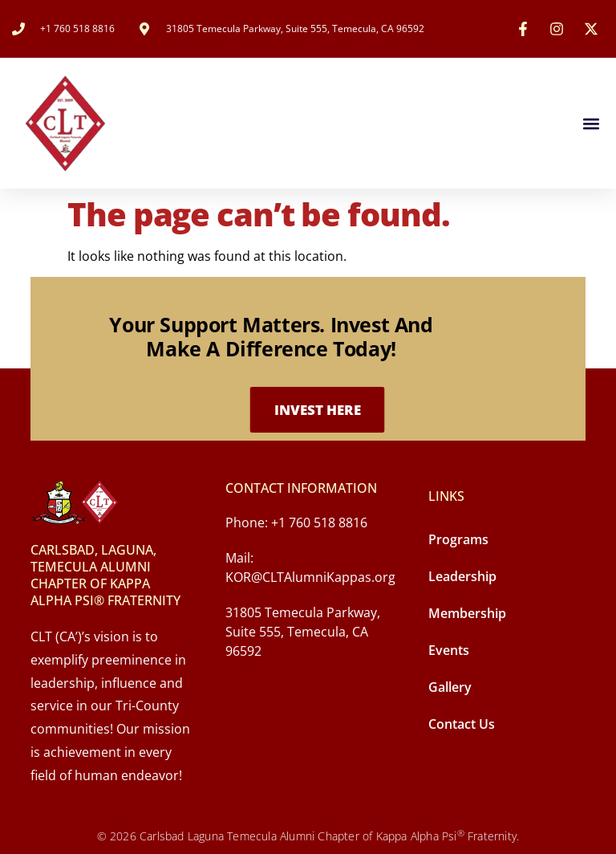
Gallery (450, 687)
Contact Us (462, 724)
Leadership (462, 576)
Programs (458, 539)
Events (449, 650)
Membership (467, 613)
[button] (591, 123)
